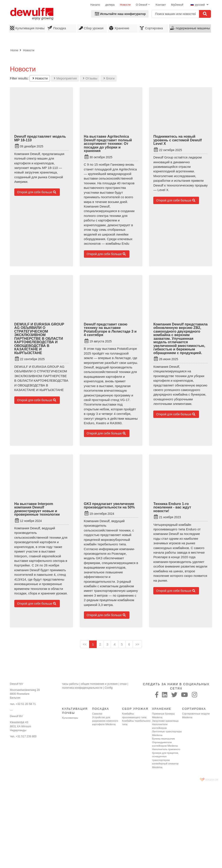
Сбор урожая (91, 28)
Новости (125, 5)
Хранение (119, 28)
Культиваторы (70, 718)
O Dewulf (141, 5)
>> (137, 644)
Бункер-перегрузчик (163, 739)
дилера (110, 5)
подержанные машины (190, 28)
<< (85, 644)
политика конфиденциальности (82, 688)
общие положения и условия (99, 684)
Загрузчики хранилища (165, 721)
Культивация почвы (27, 28)
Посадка (57, 28)
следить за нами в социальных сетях (176, 686)
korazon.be (212, 780)
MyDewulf (177, 5)
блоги (109, 78)
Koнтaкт (161, 5)
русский (198, 5)
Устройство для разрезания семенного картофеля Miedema (105, 721)
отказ (123, 684)
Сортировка (151, 28)
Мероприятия (65, 78)
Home (14, 50)
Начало (95, 5)
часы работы (70, 684)
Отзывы (90, 78)
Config (109, 688)
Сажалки (97, 714)
